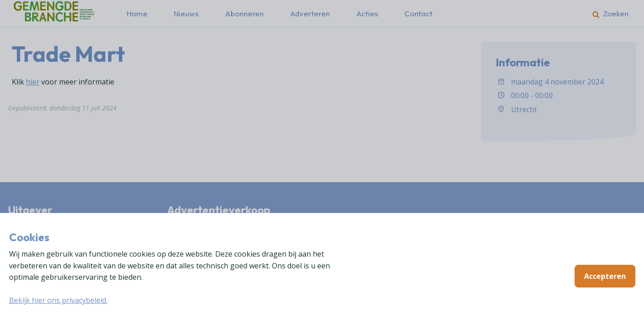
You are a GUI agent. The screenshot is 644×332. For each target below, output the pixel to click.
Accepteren (605, 276)
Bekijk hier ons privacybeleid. (58, 300)
